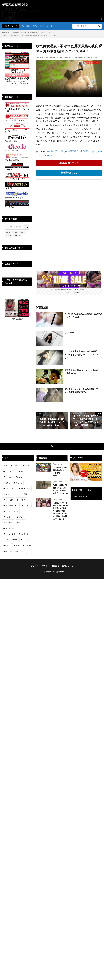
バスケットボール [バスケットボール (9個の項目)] (12, 506)
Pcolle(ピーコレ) (17, 140)
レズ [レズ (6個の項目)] (7, 540)
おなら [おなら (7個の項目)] (8, 483)
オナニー (53, 26)
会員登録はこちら (69, 173)
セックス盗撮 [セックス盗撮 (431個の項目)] (22, 495)
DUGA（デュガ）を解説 (15, 9)
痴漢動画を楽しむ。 (82, 497)
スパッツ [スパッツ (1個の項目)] (9, 495)
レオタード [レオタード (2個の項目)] (25, 534)
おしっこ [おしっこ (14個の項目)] (24, 472)
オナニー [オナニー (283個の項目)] (21, 477)
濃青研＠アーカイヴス (17, 197)
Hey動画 (17, 187)
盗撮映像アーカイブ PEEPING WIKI (17, 70)
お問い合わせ (10, 12)
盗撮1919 (60, 572)
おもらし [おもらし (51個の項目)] (19, 483)
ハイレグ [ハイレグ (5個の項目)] (22, 500)
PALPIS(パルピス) (17, 159)
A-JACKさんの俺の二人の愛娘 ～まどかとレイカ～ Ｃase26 (83, 315)
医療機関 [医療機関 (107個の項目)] (9, 552)
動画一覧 (16, 33)
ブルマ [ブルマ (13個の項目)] (21, 517)
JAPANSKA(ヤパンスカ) (17, 119)
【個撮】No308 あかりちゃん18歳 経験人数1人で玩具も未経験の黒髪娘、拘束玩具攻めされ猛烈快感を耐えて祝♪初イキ (60, 517)
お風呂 (29, 26)
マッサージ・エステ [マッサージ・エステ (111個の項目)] (13, 523)
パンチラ (44, 26)
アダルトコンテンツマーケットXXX (17, 130)
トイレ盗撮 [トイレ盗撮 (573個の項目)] (9, 500)
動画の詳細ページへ (69, 163)
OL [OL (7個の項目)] (6, 466)
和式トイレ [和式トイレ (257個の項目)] (21, 552)
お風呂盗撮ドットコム (83, 490)
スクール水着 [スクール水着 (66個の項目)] (25, 489)
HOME (7, 33)
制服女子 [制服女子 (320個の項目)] (28, 546)
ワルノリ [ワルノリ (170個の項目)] (26, 540)
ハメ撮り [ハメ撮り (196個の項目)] (27, 506)
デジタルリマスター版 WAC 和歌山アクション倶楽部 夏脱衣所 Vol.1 (82, 391)
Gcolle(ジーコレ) (17, 149)
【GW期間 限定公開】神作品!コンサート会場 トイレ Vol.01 (60, 472)
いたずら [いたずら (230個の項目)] (16, 466)
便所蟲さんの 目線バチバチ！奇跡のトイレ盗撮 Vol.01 (83, 372)
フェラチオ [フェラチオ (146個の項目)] (9, 517)
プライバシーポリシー (14, 14)
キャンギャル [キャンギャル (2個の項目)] (10, 489)
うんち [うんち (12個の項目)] (27, 466)
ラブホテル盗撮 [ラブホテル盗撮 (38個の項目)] (11, 529)
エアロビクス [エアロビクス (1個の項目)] (10, 472)
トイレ (22, 26)
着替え (36, 26)
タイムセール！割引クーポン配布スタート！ (69, 288)
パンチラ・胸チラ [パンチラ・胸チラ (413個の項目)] (12, 512)
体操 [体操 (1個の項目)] (17, 546)
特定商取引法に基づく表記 (16, 20)
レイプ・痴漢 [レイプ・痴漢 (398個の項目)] (10, 534)
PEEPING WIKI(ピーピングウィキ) (35, 33)
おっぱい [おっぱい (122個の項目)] (9, 477)
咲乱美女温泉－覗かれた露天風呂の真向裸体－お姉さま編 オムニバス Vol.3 (31, 35)
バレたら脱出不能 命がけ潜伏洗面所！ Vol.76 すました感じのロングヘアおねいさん (83, 355)
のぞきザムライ (17, 206)
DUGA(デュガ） (17, 168)
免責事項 (8, 18)
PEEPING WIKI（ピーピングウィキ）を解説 (23, 11)
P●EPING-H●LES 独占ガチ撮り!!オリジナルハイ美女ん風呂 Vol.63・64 (60, 492)
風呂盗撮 (94, 58)
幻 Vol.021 (69, 333)
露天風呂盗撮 (85, 58)
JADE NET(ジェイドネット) (17, 178)
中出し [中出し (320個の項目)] (8, 546)
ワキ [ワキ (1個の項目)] (16, 540)
